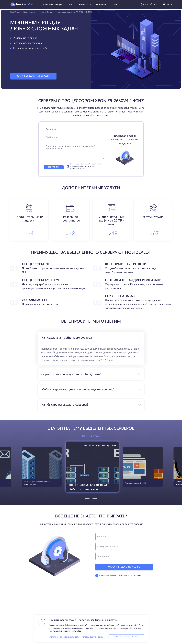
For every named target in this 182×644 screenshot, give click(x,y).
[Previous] (87, 499)
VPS (72, 5)
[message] (124, 556)
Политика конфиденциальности (64, 637)
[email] (124, 546)
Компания (102, 5)
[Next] (95, 499)
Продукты (86, 5)
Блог (115, 5)
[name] (124, 537)
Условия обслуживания (93, 637)
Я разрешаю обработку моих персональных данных (119, 576)
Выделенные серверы (53, 5)
